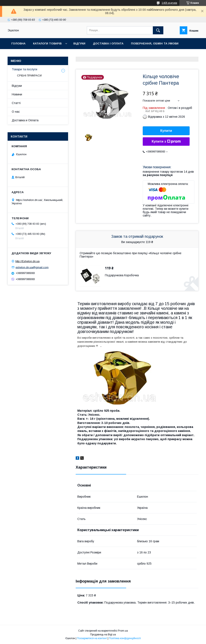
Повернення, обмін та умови (155, 43)
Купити (166, 131)
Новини (17, 94)
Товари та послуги (24, 69)
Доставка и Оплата (25, 120)
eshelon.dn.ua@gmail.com (32, 267)
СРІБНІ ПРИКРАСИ (29, 75)
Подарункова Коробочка (122, 275)
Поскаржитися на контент (92, 638)
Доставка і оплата (108, 43)
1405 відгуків (169, 3)
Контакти (19, 54)
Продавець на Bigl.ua (103, 635)
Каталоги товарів (47, 43)
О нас (39, 54)
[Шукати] (158, 30)
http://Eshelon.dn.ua (27, 261)
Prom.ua (123, 631)
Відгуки (79, 43)
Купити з (166, 142)
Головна (18, 43)
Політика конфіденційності (125, 638)
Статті (16, 103)
